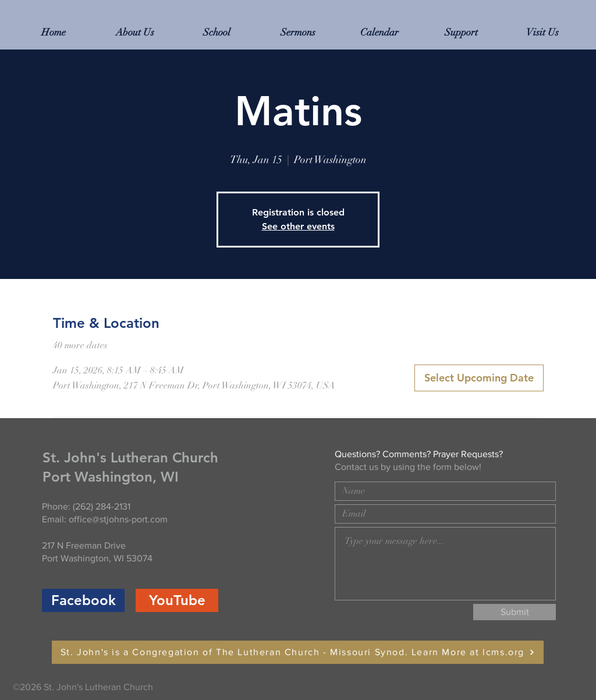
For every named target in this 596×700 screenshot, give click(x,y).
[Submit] (515, 612)
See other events (298, 226)
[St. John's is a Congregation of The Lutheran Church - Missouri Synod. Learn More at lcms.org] (298, 652)
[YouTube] (177, 600)
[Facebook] (83, 600)
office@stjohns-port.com (118, 519)
